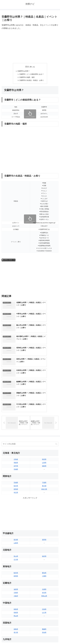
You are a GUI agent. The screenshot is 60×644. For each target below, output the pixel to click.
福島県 (44, 422)
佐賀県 (16, 605)
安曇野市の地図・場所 (27, 78)
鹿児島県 (44, 608)
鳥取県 (16, 565)
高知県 (44, 588)
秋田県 (44, 415)
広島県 (44, 565)
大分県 (44, 602)
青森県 (16, 419)
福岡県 (16, 602)
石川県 (16, 516)
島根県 (16, 569)
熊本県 (16, 612)
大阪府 (16, 552)
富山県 (16, 512)
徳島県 (16, 585)
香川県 (16, 588)
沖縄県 (44, 612)
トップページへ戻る (15, 637)
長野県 (44, 496)
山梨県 (16, 499)
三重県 (44, 532)
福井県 (44, 512)
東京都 (44, 442)
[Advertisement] (30, 47)
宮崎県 (44, 605)
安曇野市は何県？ (23, 71)
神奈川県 (44, 445)
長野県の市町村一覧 (9, 261)
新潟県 (16, 496)
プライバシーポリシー (45, 637)
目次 (27, 67)
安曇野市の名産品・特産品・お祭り (32, 81)
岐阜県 (16, 529)
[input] (30, 400)
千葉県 (44, 439)
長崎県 (16, 608)
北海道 (16, 415)
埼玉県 (16, 448)
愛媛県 (44, 585)
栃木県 (16, 442)
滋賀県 (16, 545)
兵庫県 (44, 545)
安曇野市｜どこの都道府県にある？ (32, 74)
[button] (56, 400)
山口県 (44, 569)
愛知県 (44, 529)
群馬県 (16, 445)
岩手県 (16, 422)
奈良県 (44, 549)
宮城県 (16, 425)
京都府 (16, 549)
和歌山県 (44, 552)
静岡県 (16, 532)
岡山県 (16, 572)
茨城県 (16, 439)
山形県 (44, 419)
